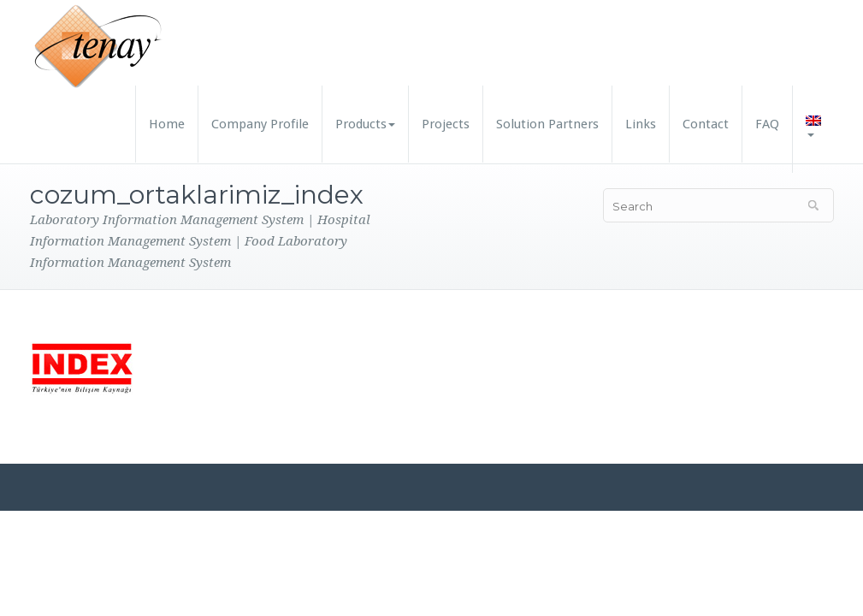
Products (365, 124)
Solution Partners (547, 124)
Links (641, 124)
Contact (706, 124)
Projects (446, 124)
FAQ (767, 124)
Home (167, 124)
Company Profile (260, 124)
